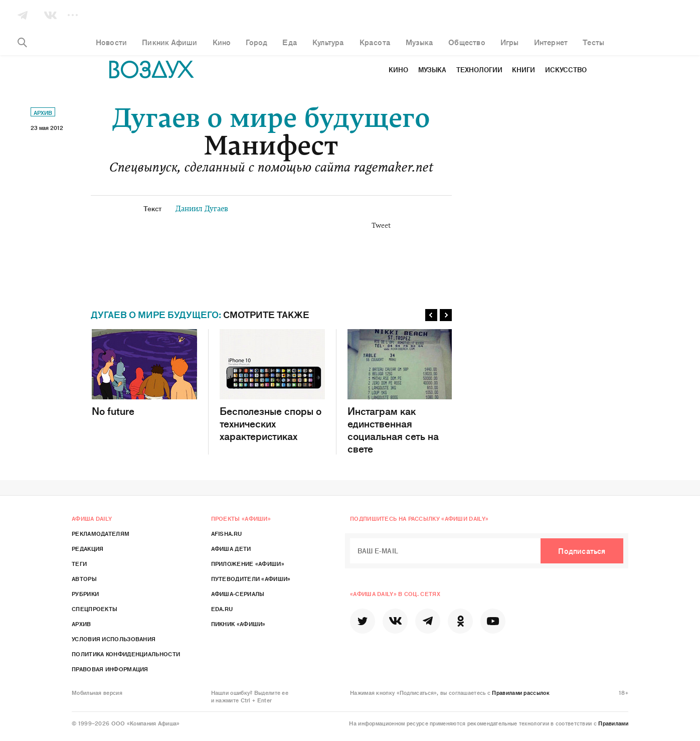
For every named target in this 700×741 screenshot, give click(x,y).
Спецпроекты (95, 609)
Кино (398, 69)
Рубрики (85, 594)
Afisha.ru (227, 533)
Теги (79, 563)
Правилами (613, 723)
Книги (523, 69)
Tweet (381, 226)
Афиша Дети (231, 548)
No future (144, 373)
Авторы (84, 578)
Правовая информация (110, 669)
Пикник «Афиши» (238, 624)
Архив (43, 112)
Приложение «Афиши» (248, 563)
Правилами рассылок (520, 692)
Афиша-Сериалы (238, 594)
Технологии (479, 69)
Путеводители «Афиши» (251, 578)
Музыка (432, 69)
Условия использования (114, 639)
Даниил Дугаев (202, 209)
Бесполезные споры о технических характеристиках (272, 386)
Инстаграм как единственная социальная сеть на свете (400, 392)
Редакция (87, 548)
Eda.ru (222, 609)
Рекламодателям (101, 533)
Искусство (566, 69)
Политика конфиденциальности (126, 654)
